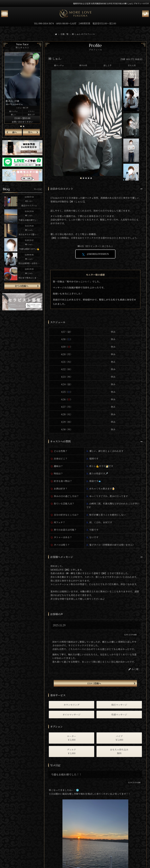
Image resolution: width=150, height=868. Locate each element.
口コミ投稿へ (94, 683)
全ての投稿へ (21, 286)
